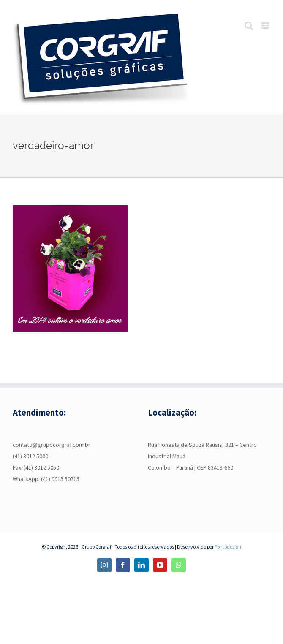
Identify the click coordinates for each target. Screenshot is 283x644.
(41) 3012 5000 (30, 456)
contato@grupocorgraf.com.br (52, 445)
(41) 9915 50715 (60, 479)
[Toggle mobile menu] (266, 26)
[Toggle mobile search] (249, 26)
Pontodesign (228, 547)
